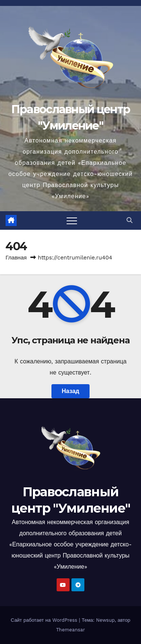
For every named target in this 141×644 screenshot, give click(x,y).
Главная (16, 258)
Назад (70, 391)
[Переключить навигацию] (72, 220)
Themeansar (71, 630)
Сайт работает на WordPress (45, 620)
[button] (130, 220)
